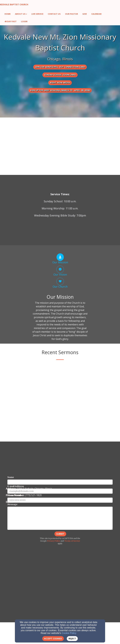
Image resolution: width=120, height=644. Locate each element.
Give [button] (85, 14)
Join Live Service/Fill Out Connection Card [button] (60, 67)
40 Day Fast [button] (11, 21)
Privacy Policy (54, 597)
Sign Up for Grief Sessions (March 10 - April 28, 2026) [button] (60, 90)
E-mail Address (16, 542)
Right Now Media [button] (60, 83)
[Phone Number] (60, 556)
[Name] (60, 538)
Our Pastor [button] (72, 14)
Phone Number (16, 552)
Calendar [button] (96, 14)
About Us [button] (21, 14)
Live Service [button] (37, 14)
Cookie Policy (69, 633)
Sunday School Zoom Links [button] (60, 75)
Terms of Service (72, 597)
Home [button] (8, 14)
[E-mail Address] (60, 547)
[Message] (60, 574)
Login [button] (24, 21)
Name (11, 533)
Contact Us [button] (54, 14)
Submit (60, 590)
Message (12, 561)
